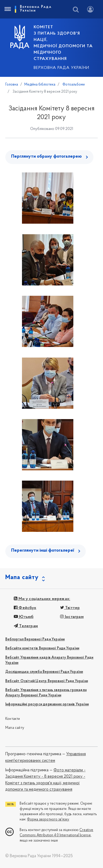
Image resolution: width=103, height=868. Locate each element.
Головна (12, 85)
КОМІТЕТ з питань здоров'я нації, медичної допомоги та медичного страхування (63, 43)
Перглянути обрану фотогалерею (46, 156)
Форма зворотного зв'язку (48, 820)
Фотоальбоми (73, 85)
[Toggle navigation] (7, 9)
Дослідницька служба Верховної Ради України (44, 672)
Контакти (13, 719)
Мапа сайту (15, 728)
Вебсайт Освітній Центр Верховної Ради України (47, 681)
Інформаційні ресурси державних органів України (47, 704)
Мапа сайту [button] (22, 578)
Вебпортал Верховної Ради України (35, 639)
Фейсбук (25, 608)
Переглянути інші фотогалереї (43, 550)
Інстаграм (72, 617)
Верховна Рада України (61, 68)
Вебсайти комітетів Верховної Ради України (42, 648)
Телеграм (26, 626)
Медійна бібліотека (40, 85)
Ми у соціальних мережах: (42, 599)
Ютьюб (24, 617)
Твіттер (70, 608)
